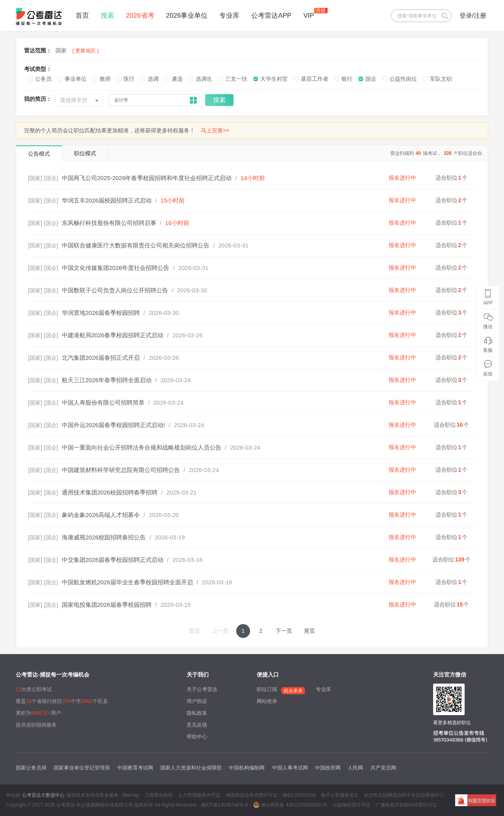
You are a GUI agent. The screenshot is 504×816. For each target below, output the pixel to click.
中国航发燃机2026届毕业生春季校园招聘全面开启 (127, 582)
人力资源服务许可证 (199, 795)
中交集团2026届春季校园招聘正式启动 (113, 560)
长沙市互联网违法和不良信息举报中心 (404, 795)
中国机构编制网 (247, 768)
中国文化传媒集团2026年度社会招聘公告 (116, 268)
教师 (105, 79)
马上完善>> (215, 130)
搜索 (107, 16)
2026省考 (140, 16)
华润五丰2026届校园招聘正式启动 (107, 200)
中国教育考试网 (135, 768)
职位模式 (85, 153)
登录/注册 (473, 16)
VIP (309, 16)
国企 (371, 79)
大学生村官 (274, 79)
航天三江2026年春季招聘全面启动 (107, 380)
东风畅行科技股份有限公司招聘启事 (109, 223)
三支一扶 (236, 79)
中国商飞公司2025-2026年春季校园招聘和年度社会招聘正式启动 (147, 178)
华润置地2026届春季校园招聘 (101, 313)
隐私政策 (197, 713)
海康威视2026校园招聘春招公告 (104, 537)
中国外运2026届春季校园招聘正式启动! (114, 425)
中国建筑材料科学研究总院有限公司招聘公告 (121, 470)
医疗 (129, 79)
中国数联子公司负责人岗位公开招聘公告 (115, 290)
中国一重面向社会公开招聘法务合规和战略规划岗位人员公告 (142, 447)
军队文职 (441, 79)
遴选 (177, 79)
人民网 (355, 768)
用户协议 (197, 701)
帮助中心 (197, 737)
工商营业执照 (159, 795)
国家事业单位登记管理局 (82, 768)
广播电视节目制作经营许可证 (406, 805)
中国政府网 (328, 768)
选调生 (204, 79)
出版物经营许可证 (352, 805)
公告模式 (39, 154)
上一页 (220, 631)
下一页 (284, 631)
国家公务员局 (31, 768)
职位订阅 (267, 689)
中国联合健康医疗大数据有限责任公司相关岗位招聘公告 (136, 245)
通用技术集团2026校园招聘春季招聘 (110, 492)
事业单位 (76, 79)
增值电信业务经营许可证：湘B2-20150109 (271, 795)
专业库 (229, 16)
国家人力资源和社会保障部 (191, 768)
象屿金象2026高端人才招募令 (101, 515)
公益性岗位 (403, 79)
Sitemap (130, 795)
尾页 (309, 631)
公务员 (43, 79)
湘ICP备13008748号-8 (224, 805)
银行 (347, 79)
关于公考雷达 (202, 689)
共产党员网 (383, 768)
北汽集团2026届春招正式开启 (101, 358)
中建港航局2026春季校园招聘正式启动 (113, 335)
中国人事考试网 (290, 768)
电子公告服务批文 (340, 795)
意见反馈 (197, 725)
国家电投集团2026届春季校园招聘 (107, 605)
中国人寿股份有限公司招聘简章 (103, 402)
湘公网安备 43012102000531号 (290, 805)
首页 (82, 16)
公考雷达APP (271, 16)
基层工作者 (315, 79)
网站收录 (267, 701)
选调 (153, 79)
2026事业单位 (187, 16)
